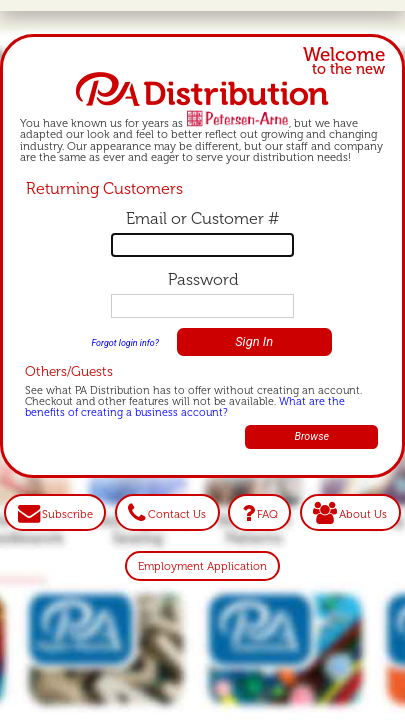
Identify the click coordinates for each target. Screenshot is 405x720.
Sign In (254, 341)
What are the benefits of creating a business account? (185, 407)
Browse (311, 436)
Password (203, 279)
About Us (363, 513)
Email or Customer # (202, 218)
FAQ (267, 513)
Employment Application (202, 566)
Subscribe (67, 513)
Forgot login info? (124, 343)
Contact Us (177, 513)
